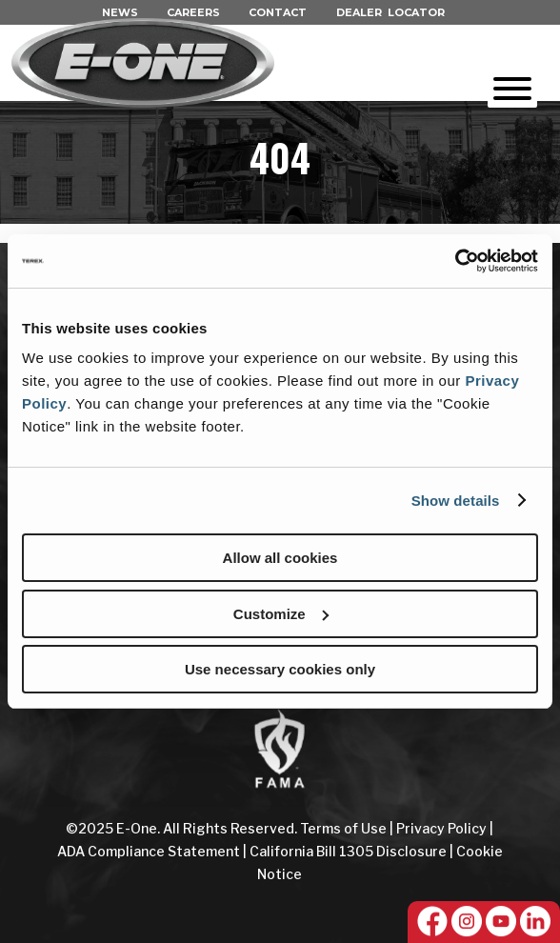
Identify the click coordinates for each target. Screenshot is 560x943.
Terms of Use (345, 828)
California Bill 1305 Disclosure (348, 851)
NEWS (120, 12)
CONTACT (278, 12)
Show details (456, 501)
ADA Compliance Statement (149, 851)
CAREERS (193, 12)
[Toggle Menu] (512, 89)
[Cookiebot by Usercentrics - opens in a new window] (455, 261)
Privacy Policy (441, 828)
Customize (281, 614)
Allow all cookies (280, 558)
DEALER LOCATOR (390, 12)
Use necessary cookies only (280, 669)
